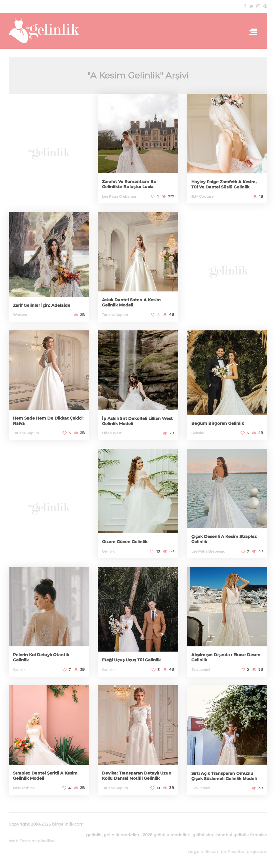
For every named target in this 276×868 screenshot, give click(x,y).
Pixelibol (237, 852)
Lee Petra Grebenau (119, 196)
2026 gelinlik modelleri (167, 835)
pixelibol (47, 841)
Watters (20, 315)
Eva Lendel (201, 670)
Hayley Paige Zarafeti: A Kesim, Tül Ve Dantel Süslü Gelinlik (224, 184)
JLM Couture (202, 196)
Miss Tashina (24, 788)
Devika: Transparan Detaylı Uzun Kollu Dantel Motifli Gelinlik (137, 776)
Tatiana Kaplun (115, 315)
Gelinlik (197, 433)
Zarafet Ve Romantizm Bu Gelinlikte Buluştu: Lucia (129, 184)
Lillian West (112, 433)
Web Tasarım (22, 841)
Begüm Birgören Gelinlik (218, 423)
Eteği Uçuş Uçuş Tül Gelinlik (131, 660)
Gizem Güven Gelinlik (125, 542)
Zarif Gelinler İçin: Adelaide (42, 305)
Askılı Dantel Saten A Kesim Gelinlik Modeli (131, 302)
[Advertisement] (49, 152)
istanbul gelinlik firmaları (241, 835)
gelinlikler (203, 835)
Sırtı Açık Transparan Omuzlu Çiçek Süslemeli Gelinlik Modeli (224, 776)
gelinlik (94, 835)
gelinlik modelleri (122, 835)
